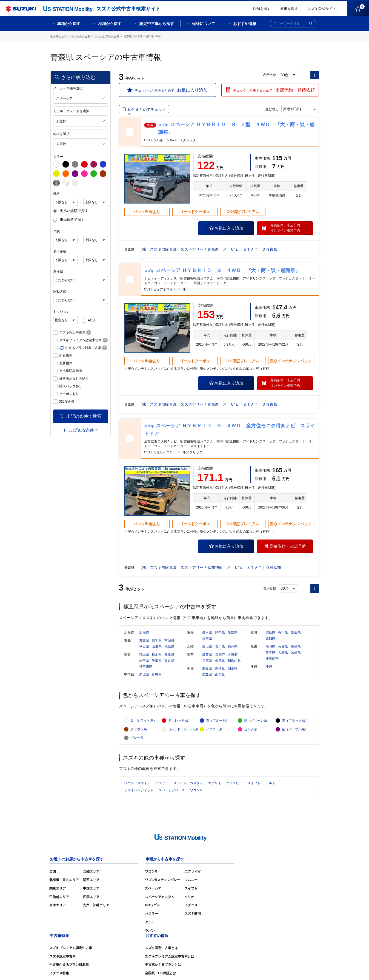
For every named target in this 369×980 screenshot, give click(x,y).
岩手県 (157, 642)
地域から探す (110, 24)
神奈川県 (146, 668)
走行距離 (60, 251)
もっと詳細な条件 (80, 430)
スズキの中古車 (81, 36)
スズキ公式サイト (322, 9)
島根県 (220, 670)
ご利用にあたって (256, 968)
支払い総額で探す (71, 211)
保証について (204, 24)
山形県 (157, 648)
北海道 (144, 634)
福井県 (233, 648)
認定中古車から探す (157, 24)
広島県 (207, 676)
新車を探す (289, 9)
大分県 (283, 653)
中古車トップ (59, 36)
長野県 (157, 676)
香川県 (283, 634)
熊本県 (270, 653)
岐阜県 (207, 634)
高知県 (270, 639)
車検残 (58, 271)
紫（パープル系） (295, 731)
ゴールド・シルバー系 (183, 731)
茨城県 (144, 656)
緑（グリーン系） (257, 722)
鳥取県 (207, 670)
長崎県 (296, 648)
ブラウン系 (139, 731)
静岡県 (220, 634)
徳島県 (270, 634)
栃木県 (157, 656)
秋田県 (144, 648)
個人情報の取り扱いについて (298, 968)
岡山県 (233, 670)
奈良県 (220, 662)
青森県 (144, 642)
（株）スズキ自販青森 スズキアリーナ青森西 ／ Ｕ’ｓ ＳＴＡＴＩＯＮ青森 (208, 249)
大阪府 (233, 656)
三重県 (207, 639)
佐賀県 (283, 648)
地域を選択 (61, 134)
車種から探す (69, 24)
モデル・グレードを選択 (71, 111)
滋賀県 (207, 656)
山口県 (220, 676)
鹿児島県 (272, 659)
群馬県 (169, 656)
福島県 (169, 648)
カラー (58, 156)
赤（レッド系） (180, 722)
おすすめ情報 (245, 24)
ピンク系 (251, 731)
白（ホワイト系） (144, 722)
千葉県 (157, 662)
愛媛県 (296, 634)
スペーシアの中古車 (107, 36)
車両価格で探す (69, 220)
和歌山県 (234, 662)
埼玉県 (144, 662)
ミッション (61, 311)
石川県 (220, 648)
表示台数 (270, 75)
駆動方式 (60, 291)
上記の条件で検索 (81, 416)
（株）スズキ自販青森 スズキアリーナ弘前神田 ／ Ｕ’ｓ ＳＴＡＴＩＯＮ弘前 (210, 567)
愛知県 (233, 634)
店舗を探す (262, 9)
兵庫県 (207, 662)
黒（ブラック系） (295, 722)
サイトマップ (226, 968)
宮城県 (169, 642)
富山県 (207, 648)
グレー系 (137, 740)
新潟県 (144, 676)
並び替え (271, 109)
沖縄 (269, 668)
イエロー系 (214, 731)
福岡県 (270, 648)
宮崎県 (296, 653)
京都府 (220, 656)
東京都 (169, 662)
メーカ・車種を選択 (68, 88)
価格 (56, 193)
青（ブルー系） (218, 722)
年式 (56, 231)
